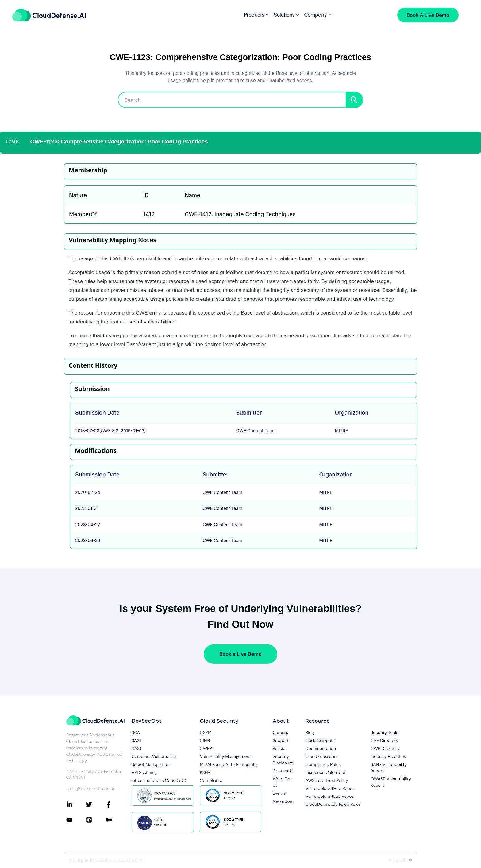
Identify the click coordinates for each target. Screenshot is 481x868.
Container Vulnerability (154, 756)
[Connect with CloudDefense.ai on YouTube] (76, 820)
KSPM (206, 772)
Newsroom (283, 801)
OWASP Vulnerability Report (391, 782)
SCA (136, 732)
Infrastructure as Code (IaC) (159, 780)
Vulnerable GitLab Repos (330, 796)
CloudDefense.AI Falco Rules (333, 804)
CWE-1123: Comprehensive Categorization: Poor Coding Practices (119, 141)
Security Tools (384, 732)
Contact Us (284, 771)
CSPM (206, 732)
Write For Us (282, 782)
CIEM (205, 740)
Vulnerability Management (225, 756)
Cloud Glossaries (322, 756)
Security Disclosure (283, 760)
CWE (13, 141)
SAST (137, 740)
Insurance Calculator (326, 772)
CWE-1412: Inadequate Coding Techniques (240, 214)
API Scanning (144, 772)
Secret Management (151, 764)
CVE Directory (384, 740)
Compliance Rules (323, 764)
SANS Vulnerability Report (389, 768)
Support (281, 740)
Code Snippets (320, 740)
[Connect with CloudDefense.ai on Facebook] (115, 805)
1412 (149, 214)
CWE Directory (385, 748)
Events (279, 793)
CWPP (206, 748)
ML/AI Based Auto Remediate (229, 764)
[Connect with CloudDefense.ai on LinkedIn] (76, 805)
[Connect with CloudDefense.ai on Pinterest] (96, 820)
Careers (280, 732)
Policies (280, 748)
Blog (310, 732)
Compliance (212, 780)
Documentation (321, 748)
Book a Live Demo (240, 654)
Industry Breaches (388, 756)
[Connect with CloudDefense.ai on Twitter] (96, 805)
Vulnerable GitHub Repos (330, 788)
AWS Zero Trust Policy (327, 780)
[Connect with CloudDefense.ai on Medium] (115, 820)
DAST (137, 748)
